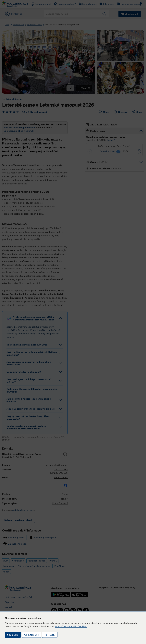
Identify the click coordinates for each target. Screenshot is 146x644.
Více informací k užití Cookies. (71, 626)
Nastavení (50, 635)
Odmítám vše (31, 635)
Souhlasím (13, 635)
